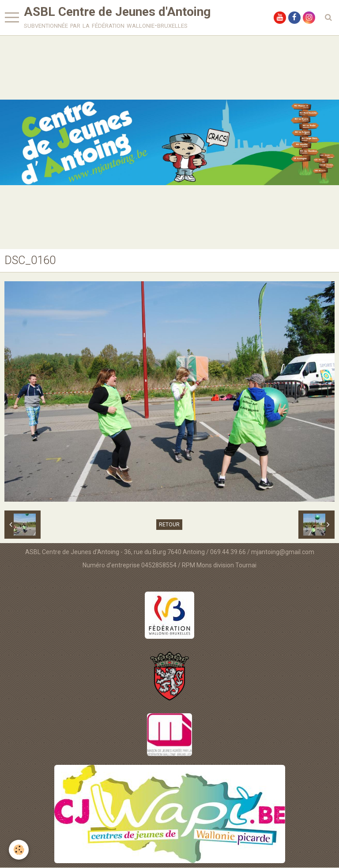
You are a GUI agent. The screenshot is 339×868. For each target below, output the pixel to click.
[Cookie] (19, 850)
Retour (169, 525)
